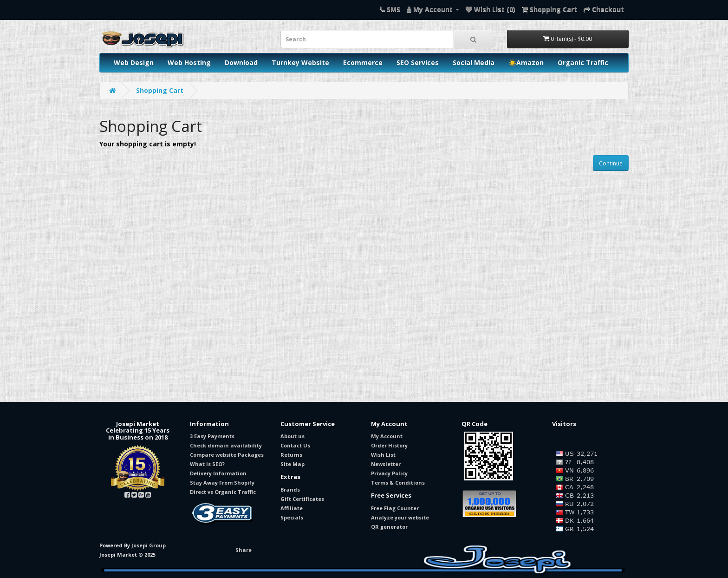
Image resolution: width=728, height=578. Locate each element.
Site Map (292, 464)
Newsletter (386, 464)
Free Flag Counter (395, 508)
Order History (389, 445)
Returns (291, 455)
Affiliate (292, 508)
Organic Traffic (583, 62)
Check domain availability (226, 445)
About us (292, 436)
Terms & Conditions (398, 483)
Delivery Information (218, 473)
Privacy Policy (389, 473)
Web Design (134, 62)
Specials (292, 517)
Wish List (383, 455)
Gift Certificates (302, 499)
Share (244, 550)
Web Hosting (189, 62)
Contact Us (295, 445)
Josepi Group (149, 545)
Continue (611, 163)
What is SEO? (207, 464)
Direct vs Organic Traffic (223, 492)
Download (241, 62)
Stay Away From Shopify (222, 483)
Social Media (474, 62)
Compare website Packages (227, 455)
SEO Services (418, 62)
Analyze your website (400, 517)
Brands (290, 489)
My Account (387, 436)
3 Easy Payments (212, 436)
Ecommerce (363, 62)
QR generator (389, 527)
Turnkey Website (300, 62)
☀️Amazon (526, 62)
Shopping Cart (160, 90)
